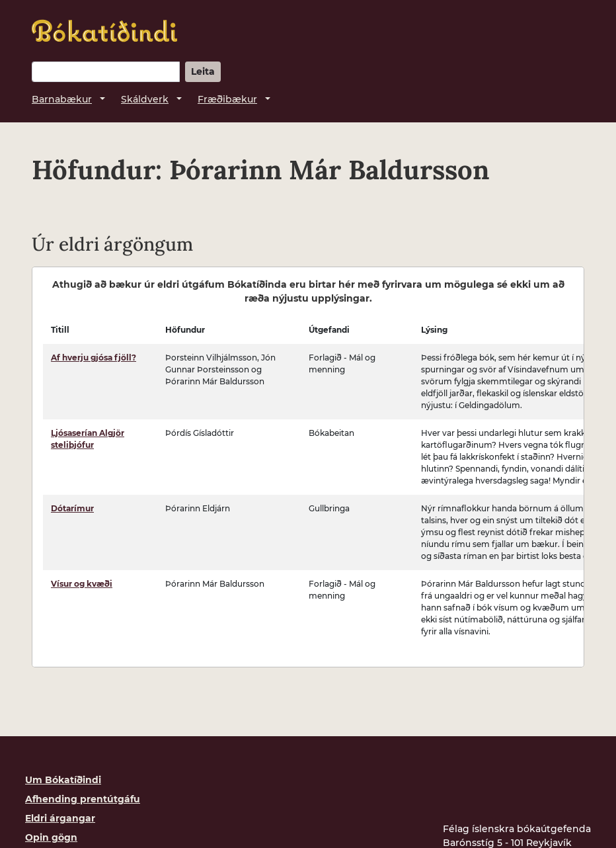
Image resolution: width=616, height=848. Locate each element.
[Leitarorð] (106, 72)
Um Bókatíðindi (63, 780)
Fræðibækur (227, 99)
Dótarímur (72, 508)
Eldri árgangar (60, 818)
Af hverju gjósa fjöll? (94, 358)
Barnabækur (62, 99)
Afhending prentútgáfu (83, 799)
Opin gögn (51, 837)
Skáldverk (145, 99)
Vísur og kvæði (82, 584)
